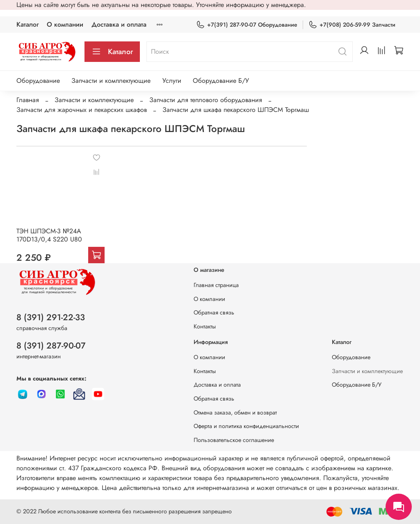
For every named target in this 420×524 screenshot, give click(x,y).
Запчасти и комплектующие (111, 81)
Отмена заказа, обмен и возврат (235, 412)
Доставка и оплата (119, 24)
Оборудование (38, 81)
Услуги (172, 81)
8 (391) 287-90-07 (51, 346)
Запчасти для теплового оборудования (206, 100)
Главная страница (216, 285)
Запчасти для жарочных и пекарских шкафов (82, 110)
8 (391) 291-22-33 (51, 317)
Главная (28, 100)
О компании (65, 24)
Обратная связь (214, 312)
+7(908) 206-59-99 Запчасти (352, 25)
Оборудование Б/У (221, 81)
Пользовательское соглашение (234, 440)
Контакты (205, 326)
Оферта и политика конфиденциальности (246, 426)
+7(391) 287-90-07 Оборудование (247, 25)
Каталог (27, 24)
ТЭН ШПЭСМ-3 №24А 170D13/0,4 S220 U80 (49, 235)
